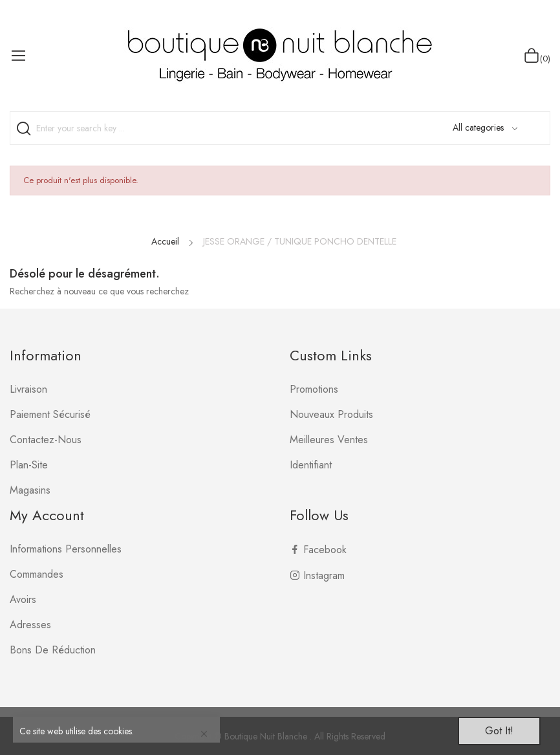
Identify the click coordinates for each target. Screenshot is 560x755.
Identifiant (311, 465)
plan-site (29, 465)
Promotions (314, 389)
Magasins (30, 490)
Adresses (30, 625)
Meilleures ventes (329, 440)
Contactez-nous (46, 440)
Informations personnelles (66, 549)
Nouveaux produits (331, 414)
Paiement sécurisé (50, 414)
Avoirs (23, 599)
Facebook (325, 550)
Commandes (37, 574)
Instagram (324, 575)
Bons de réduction (53, 650)
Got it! (499, 731)
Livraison (28, 389)
